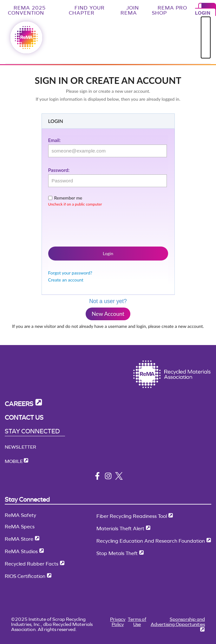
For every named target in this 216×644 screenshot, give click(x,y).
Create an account (66, 280)
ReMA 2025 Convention (27, 10)
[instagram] (108, 478)
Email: (55, 140)
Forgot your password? (70, 273)
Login (108, 253)
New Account (108, 314)
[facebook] (97, 478)
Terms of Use (137, 622)
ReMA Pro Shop (170, 10)
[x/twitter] (119, 478)
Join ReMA (130, 10)
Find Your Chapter (87, 10)
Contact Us (24, 418)
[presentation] (96, 225)
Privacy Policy (118, 622)
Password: (59, 170)
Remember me (68, 198)
